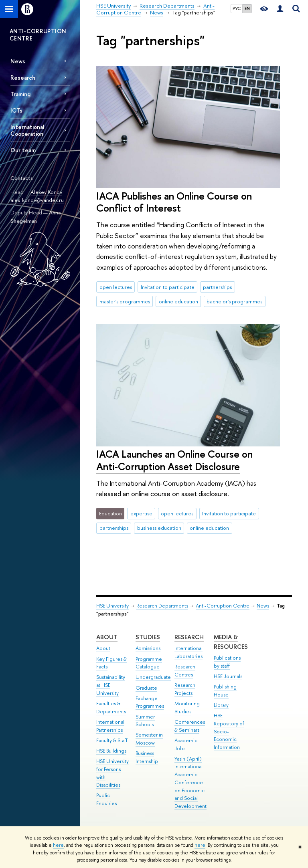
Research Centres (185, 671)
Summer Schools (145, 721)
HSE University (112, 606)
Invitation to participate (168, 287)
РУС (237, 8)
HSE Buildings (111, 751)
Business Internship (147, 757)
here (58, 845)
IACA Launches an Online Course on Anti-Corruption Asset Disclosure (174, 460)
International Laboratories (188, 652)
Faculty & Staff (112, 740)
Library (221, 705)
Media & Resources (231, 642)
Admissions (148, 648)
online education (178, 301)
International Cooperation (27, 130)
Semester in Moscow (149, 739)
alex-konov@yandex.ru (37, 200)
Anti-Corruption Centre (223, 606)
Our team (23, 150)
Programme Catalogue (149, 663)
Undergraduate (153, 677)
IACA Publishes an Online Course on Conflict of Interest (174, 202)
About (107, 637)
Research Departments (162, 606)
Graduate (146, 688)
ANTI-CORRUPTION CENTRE (38, 35)
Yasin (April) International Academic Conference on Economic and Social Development (190, 783)
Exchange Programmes (150, 702)
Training (20, 94)
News (18, 61)
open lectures (116, 287)
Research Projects (185, 689)
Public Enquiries (106, 799)
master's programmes (125, 301)
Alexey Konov (46, 192)
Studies (148, 637)
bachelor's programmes (234, 301)
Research (23, 78)
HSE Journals (228, 676)
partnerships (217, 287)
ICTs (16, 110)
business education (159, 528)
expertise (141, 513)
